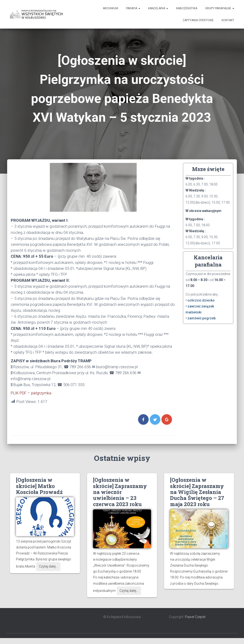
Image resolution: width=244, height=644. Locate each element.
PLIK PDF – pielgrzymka (31, 393)
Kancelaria (158, 8)
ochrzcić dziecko (201, 300)
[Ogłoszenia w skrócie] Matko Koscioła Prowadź (39, 486)
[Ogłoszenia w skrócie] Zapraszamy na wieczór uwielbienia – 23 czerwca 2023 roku (120, 492)
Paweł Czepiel (195, 617)
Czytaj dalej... (48, 566)
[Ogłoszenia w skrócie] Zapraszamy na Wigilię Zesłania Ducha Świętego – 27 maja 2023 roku (197, 492)
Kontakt (228, 20)
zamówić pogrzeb (202, 318)
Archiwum (110, 8)
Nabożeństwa (187, 8)
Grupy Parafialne (220, 8)
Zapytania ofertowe (198, 20)
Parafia (133, 8)
